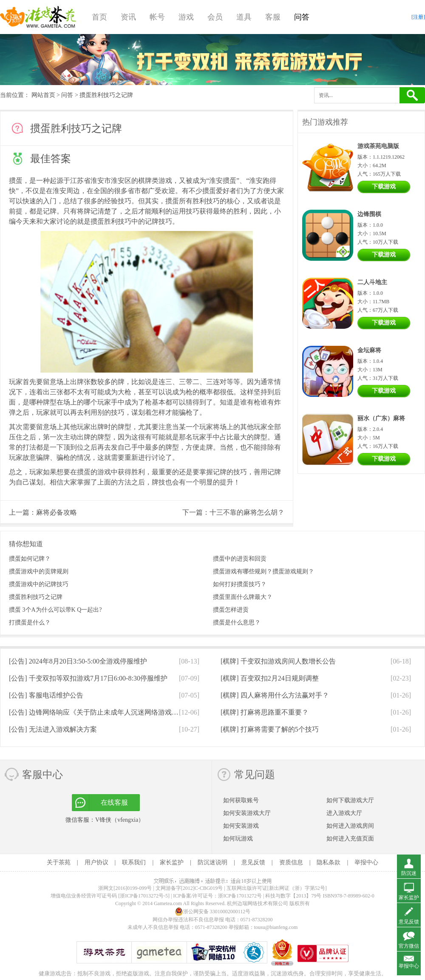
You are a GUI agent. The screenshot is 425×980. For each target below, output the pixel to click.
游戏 (186, 17)
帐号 (157, 17)
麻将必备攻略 (57, 512)
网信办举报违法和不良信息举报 (188, 920)
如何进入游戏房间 (350, 826)
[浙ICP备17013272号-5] (144, 896)
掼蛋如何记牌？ (30, 559)
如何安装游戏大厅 (247, 813)
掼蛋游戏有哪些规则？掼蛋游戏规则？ (263, 571)
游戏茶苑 (38, 17)
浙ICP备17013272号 (240, 896)
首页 (99, 17)
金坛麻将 (369, 350)
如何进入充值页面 (350, 839)
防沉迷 (409, 873)
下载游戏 (384, 187)
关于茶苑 (59, 862)
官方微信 (409, 946)
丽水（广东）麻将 (381, 418)
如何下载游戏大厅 (350, 800)
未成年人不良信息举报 (154, 927)
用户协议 (96, 862)
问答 (302, 17)
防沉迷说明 (212, 862)
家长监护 (172, 862)
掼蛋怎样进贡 (231, 610)
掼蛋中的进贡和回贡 (240, 559)
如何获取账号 (241, 800)
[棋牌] (278, 661)
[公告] (78, 661)
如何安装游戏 (241, 826)
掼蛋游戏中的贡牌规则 (39, 571)
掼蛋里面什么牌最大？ (243, 597)
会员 (215, 17)
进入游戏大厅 (344, 813)
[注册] (418, 17)
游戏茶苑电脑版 (378, 146)
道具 (244, 17)
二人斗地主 (372, 282)
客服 (273, 17)
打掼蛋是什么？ (30, 622)
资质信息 (291, 862)
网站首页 (43, 95)
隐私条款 (329, 862)
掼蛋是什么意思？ (237, 622)
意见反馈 (253, 862)
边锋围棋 (369, 214)
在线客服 (114, 802)
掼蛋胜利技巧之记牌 (36, 597)
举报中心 (366, 862)
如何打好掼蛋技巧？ (240, 584)
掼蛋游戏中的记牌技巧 (39, 584)
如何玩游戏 (238, 839)
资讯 (128, 17)
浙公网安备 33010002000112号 (213, 912)
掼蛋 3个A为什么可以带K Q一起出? (55, 610)
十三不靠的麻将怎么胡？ (247, 512)
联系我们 (134, 862)
